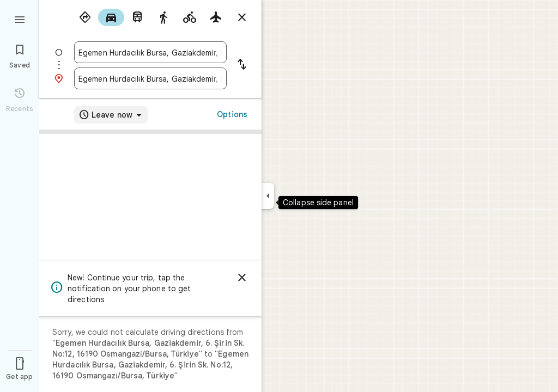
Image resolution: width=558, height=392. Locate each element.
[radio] (85, 17)
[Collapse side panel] (268, 196)
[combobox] (150, 52)
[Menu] (20, 19)
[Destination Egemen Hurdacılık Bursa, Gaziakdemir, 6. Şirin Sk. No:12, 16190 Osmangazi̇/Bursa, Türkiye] (150, 78)
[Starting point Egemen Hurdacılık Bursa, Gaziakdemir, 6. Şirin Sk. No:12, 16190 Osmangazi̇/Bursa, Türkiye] (150, 52)
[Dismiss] (242, 278)
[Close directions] (242, 17)
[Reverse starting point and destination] (242, 65)
